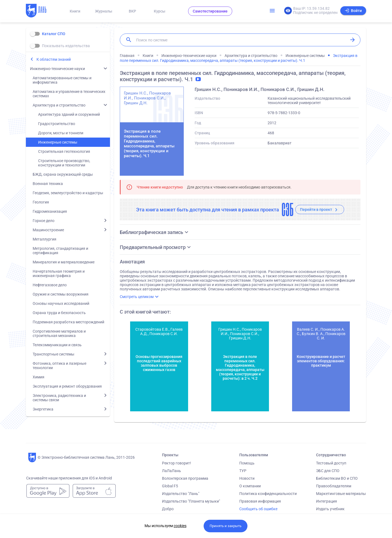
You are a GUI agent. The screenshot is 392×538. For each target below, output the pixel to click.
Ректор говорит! (177, 463)
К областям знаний (54, 59)
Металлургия (45, 239)
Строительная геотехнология (64, 151)
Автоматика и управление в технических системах (69, 94)
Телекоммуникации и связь (57, 345)
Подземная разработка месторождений (68, 322)
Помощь (247, 463)
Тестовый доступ (331, 463)
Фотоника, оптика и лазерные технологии (59, 366)
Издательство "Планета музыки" (191, 501)
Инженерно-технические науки (57, 69)
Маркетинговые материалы (341, 494)
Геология (41, 202)
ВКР (132, 11)
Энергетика (43, 409)
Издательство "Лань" (181, 494)
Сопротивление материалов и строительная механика (59, 333)
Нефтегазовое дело (50, 285)
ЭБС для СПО (328, 471)
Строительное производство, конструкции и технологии (64, 163)
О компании (250, 486)
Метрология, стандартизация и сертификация (60, 251)
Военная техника (48, 184)
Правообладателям (334, 486)
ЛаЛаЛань (171, 471)
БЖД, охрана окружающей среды (63, 174)
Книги (75, 11)
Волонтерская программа (185, 478)
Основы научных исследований (61, 303)
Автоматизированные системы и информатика (62, 80)
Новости (247, 478)
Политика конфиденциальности (268, 494)
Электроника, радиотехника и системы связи (59, 398)
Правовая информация (260, 501)
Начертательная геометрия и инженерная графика (59, 273)
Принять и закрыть (226, 526)
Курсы (160, 11)
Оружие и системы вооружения (61, 294)
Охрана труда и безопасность (59, 313)
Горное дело (44, 221)
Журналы (104, 11)
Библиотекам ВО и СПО (337, 478)
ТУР (243, 471)
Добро (168, 509)
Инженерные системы (58, 142)
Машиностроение (48, 230)
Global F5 (170, 486)
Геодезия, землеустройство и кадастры (68, 193)
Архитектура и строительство (59, 105)
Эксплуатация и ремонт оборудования (67, 386)
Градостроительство (57, 124)
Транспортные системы (53, 354)
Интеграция (327, 501)
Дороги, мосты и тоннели (61, 133)
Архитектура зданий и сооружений (69, 114)
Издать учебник (330, 509)
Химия (39, 377)
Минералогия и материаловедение (64, 262)
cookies (180, 526)
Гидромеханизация (50, 211)
